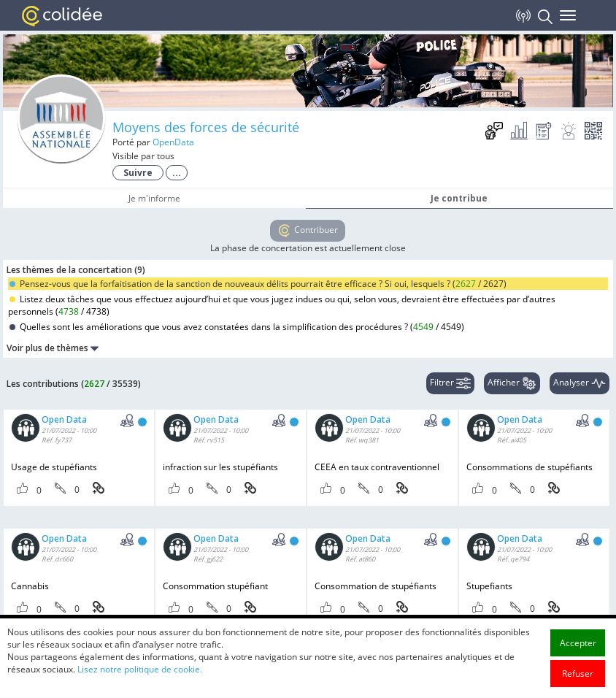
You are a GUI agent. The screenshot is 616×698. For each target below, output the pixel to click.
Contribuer (308, 231)
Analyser (580, 383)
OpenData (173, 142)
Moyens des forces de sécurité (206, 127)
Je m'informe (154, 198)
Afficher (512, 383)
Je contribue (459, 198)
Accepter (578, 643)
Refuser (578, 674)
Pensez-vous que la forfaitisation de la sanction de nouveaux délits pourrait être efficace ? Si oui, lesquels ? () (258, 284)
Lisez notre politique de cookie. (140, 669)
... (177, 173)
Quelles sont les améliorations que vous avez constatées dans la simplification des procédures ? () (237, 327)
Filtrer (450, 383)
